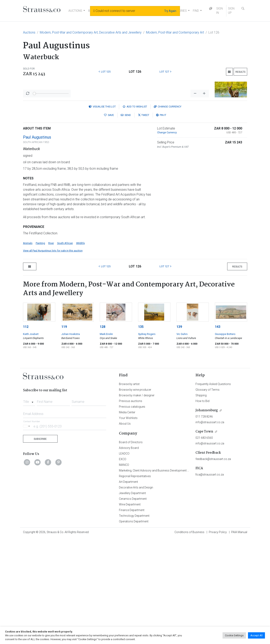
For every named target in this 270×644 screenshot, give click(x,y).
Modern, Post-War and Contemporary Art (175, 32)
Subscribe (40, 545)
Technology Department (134, 622)
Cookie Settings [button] (234, 635)
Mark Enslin (106, 440)
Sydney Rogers (147, 440)
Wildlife (80, 349)
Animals (28, 349)
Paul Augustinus (37, 243)
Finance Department (132, 616)
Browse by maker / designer (137, 501)
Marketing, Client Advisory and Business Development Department (160, 576)
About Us (125, 529)
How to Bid (202, 507)
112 (26, 433)
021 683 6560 (204, 544)
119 (64, 433)
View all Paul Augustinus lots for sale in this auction (53, 356)
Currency (168, 212)
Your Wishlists (128, 524)
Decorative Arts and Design (136, 593)
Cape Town (204, 537)
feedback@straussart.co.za (213, 565)
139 (179, 433)
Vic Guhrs (182, 440)
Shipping (201, 501)
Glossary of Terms (207, 496)
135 (141, 433)
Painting (40, 349)
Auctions (29, 32)
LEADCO (124, 559)
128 (102, 433)
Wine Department (130, 610)
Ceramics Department (133, 605)
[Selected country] (27, 532)
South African (65, 349)
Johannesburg (207, 516)
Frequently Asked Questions (213, 490)
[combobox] (29, 506)
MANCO (124, 571)
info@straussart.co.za (210, 528)
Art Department (128, 588)
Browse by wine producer (135, 496)
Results (240, 72)
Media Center (127, 518)
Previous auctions (131, 507)
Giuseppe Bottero (225, 440)
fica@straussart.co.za (210, 580)
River (51, 349)
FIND (196, 11)
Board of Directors (131, 548)
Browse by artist (129, 490)
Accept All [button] (256, 635)
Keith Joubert (31, 440)
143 (218, 433)
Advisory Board (129, 554)
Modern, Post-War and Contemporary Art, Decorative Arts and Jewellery (91, 32)
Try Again (170, 11)
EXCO (123, 565)
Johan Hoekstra (71, 440)
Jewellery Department (132, 599)
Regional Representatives (135, 582)
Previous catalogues (132, 512)
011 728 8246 (204, 522)
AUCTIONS (75, 11)
